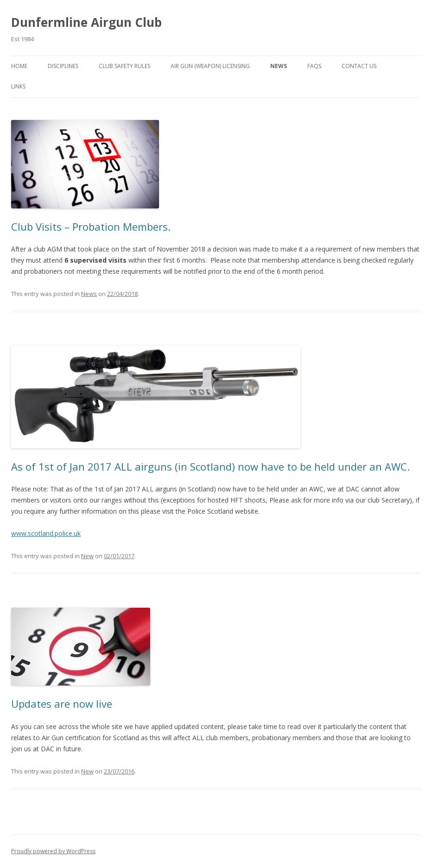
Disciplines (63, 66)
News (279, 66)
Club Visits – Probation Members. (91, 226)
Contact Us (359, 66)
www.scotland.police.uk (46, 533)
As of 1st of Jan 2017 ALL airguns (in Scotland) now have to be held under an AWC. (210, 466)
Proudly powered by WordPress (53, 851)
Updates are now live (62, 704)
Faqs (314, 66)
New (87, 556)
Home (19, 66)
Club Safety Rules (124, 66)
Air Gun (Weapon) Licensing (210, 66)
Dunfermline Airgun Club (86, 22)
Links (18, 86)
